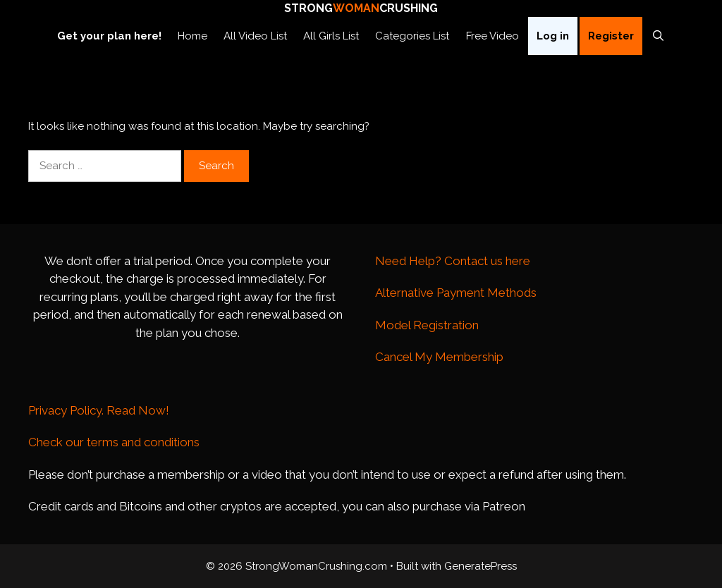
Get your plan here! (109, 36)
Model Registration (427, 325)
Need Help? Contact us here (453, 261)
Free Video (492, 36)
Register (611, 36)
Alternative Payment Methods (456, 293)
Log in (553, 36)
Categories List (412, 36)
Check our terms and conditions (114, 442)
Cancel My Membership (439, 357)
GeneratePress (481, 566)
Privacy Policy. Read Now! (99, 410)
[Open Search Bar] (658, 36)
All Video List (255, 36)
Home (192, 36)
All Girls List (331, 36)
